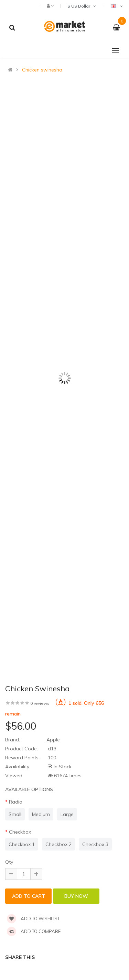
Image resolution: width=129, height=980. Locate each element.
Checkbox (20, 832)
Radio (16, 802)
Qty (9, 862)
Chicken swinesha (42, 70)
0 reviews (40, 703)
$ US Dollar (82, 6)
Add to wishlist (33, 919)
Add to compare (34, 931)
